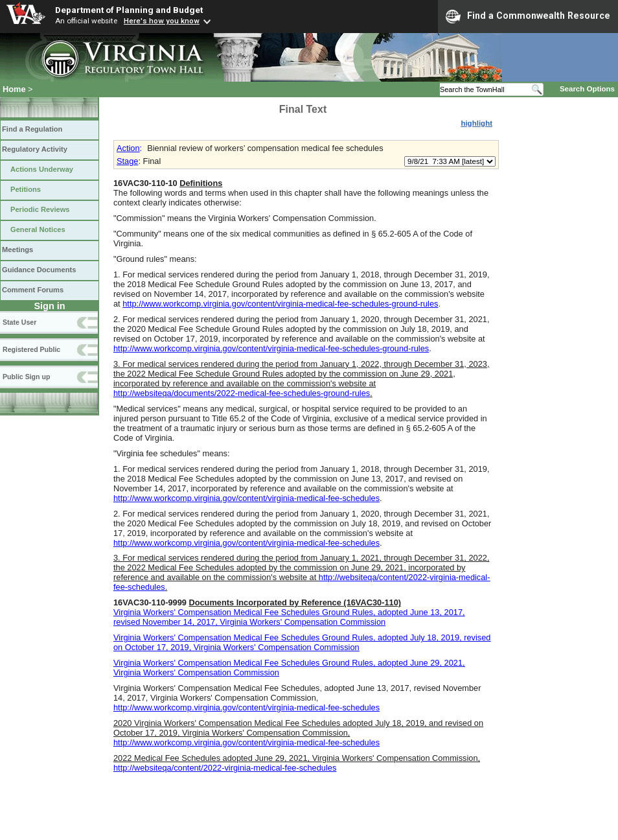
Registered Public (31, 349)
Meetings (17, 250)
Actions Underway (42, 169)
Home (14, 89)
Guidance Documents (39, 270)
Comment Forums (33, 290)
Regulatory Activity (35, 149)
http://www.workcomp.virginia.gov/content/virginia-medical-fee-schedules (246, 498)
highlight (476, 123)
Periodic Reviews (40, 209)
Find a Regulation (32, 129)
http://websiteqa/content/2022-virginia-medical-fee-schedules (225, 768)
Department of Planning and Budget (129, 10)
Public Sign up (26, 377)
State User (19, 322)
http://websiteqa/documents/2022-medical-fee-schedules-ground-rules (242, 393)
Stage (127, 161)
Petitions (26, 189)
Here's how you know (162, 21)
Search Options (587, 89)
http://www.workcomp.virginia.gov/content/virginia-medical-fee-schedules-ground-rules (280, 304)
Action (128, 148)
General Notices (38, 229)
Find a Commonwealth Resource (528, 16)
